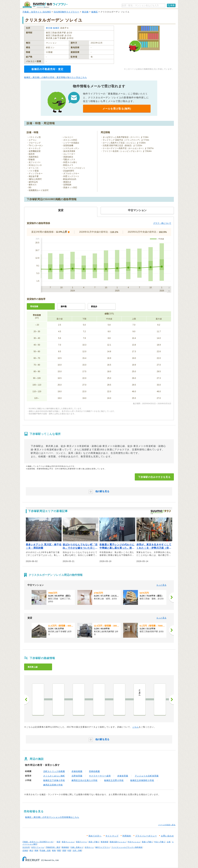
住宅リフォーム (38, 847)
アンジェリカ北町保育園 (147, 776)
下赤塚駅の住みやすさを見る (154, 477)
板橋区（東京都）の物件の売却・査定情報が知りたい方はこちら (55, 77)
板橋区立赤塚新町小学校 (142, 780)
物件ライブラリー (103, 847)
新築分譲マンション (118, 842)
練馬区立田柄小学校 (53, 785)
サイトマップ (112, 836)
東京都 (85, 12)
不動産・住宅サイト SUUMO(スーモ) (38, 842)
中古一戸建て (160, 842)
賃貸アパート (82, 842)
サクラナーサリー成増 (100, 776)
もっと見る (161, 585)
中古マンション (134, 842)
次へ (171, 699)
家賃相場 (104, 842)
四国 (64, 850)
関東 (36, 850)
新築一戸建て (147, 842)
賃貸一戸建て (94, 842)
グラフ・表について (162, 223)
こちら (136, 727)
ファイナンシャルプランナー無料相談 (127, 847)
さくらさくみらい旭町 (54, 776)
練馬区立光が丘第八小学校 (85, 780)
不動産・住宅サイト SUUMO (37, 12)
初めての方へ (95, 836)
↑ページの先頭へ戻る (167, 825)
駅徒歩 (94, 306)
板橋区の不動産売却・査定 (47, 69)
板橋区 (95, 12)
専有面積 (34, 306)
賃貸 (58, 842)
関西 (59, 850)
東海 (54, 850)
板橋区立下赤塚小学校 (54, 780)
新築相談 (65, 847)
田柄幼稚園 (94, 771)
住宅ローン (89, 847)
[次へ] (171, 597)
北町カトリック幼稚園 (54, 771)
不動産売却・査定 (53, 847)
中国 (69, 850)
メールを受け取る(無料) (117, 109)
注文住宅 (26, 847)
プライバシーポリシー (146, 836)
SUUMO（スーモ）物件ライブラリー (45, 5)
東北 (31, 850)
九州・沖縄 (77, 850)
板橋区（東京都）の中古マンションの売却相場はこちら (52, 817)
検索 (173, 5)
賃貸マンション (68, 842)
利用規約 (127, 836)
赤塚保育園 (123, 776)
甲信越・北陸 (45, 850)
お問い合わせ (167, 836)
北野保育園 (77, 776)
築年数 (64, 306)
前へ (27, 699)
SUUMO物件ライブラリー (67, 12)
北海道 (25, 850)
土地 (169, 842)
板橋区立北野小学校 (114, 780)
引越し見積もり (77, 847)
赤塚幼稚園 (77, 771)
